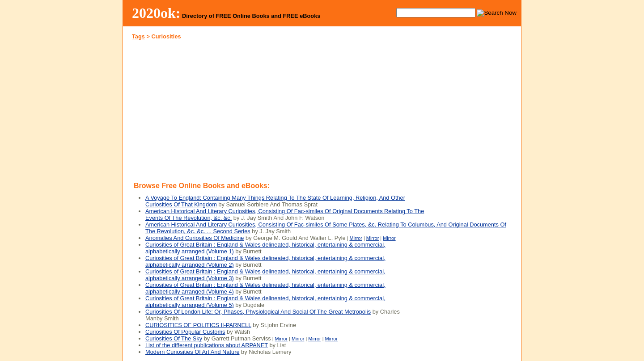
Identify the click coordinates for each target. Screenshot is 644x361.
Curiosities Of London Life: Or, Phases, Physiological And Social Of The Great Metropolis (258, 312)
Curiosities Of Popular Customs (185, 332)
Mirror (356, 238)
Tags (138, 36)
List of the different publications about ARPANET (207, 345)
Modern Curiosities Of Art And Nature (193, 352)
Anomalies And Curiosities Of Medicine (195, 238)
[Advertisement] (223, 109)
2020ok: (156, 13)
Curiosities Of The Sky (174, 338)
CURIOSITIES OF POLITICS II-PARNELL (198, 325)
